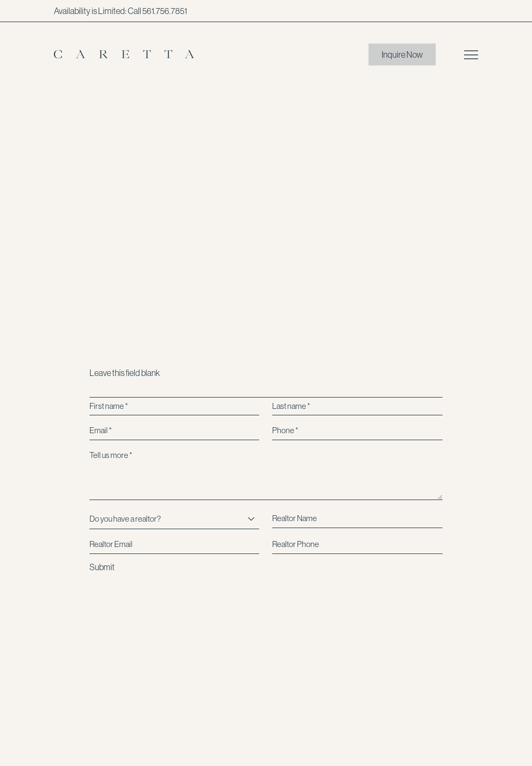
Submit (102, 567)
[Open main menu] (471, 55)
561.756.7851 (165, 11)
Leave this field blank (125, 373)
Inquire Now (402, 54)
